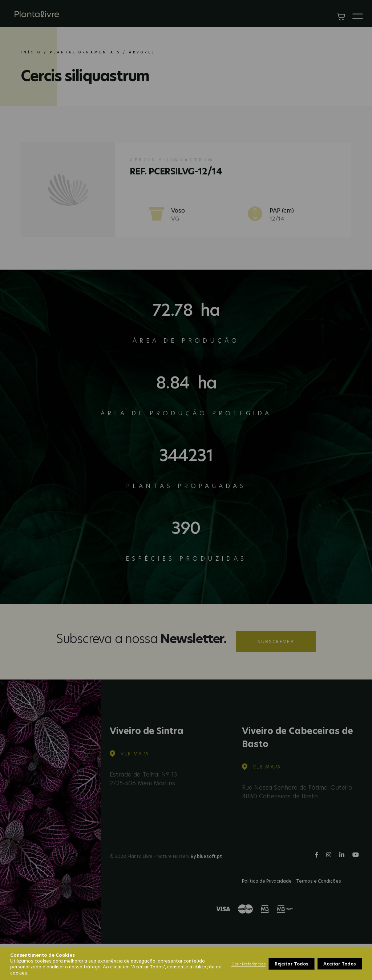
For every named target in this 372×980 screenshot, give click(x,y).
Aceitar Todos (340, 964)
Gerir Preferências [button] (248, 964)
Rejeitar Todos (292, 964)
